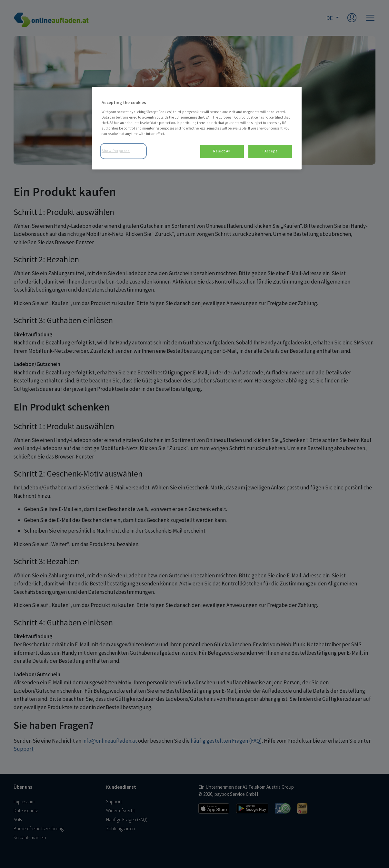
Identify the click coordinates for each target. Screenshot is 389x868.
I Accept (270, 151)
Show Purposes (116, 151)
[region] (197, 128)
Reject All (222, 151)
